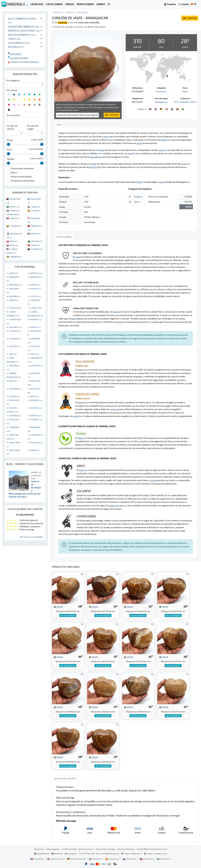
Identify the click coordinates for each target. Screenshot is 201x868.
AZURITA (35, 289)
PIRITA (34, 396)
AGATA (14, 273)
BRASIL (15, 207)
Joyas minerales (19, 43)
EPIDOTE (35, 327)
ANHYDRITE (15, 285)
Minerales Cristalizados (24, 31)
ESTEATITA (15, 331)
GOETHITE (15, 346)
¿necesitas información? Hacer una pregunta (77, 115)
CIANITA (14, 300)
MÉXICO (36, 234)
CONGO (36, 207)
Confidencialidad (69, 849)
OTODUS (14, 396)
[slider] (8, 144)
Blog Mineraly (42, 853)
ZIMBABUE (16, 257)
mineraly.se (164, 859)
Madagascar (161, 102)
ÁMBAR (35, 450)
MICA (13, 381)
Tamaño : (11, 159)
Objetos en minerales (22, 35)
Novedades (15, 54)
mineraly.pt (147, 859)
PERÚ (13, 241)
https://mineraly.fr (133, 853)
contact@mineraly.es (109, 853)
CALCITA (36, 296)
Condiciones (39, 849)
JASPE (35, 354)
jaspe (58, 606)
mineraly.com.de (76, 859)
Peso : (10, 150)
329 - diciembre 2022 (185, 102)
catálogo (59, 12)
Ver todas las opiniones (32, 537)
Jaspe (185, 91)
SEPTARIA (15, 415)
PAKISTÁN (36, 241)
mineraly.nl (130, 859)
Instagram (71, 853)
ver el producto (68, 615)
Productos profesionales (24, 62)
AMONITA (36, 277)
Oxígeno (138, 197)
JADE (13, 354)
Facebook (57, 853)
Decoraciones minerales (24, 27)
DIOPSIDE (36, 319)
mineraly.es (113, 859)
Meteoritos (16, 47)
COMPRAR (190, 18)
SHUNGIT (36, 415)
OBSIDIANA (15, 389)
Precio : (10, 140)
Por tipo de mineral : (12, 127)
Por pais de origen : (33, 127)
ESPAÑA (36, 211)
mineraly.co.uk (56, 859)
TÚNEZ (35, 245)
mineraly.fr (37, 859)
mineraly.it (96, 859)
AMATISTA (36, 273)
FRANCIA (14, 218)
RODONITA (36, 400)
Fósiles (14, 39)
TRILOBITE (36, 419)
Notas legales (53, 849)
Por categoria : (13, 80)
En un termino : (14, 115)
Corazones (82, 12)
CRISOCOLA (15, 308)
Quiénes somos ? (86, 849)
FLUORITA (15, 339)
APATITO (35, 285)
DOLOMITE (15, 327)
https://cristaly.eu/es (157, 853)
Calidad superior (18, 58)
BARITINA (15, 296)
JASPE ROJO (37, 442)
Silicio (137, 202)
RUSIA (14, 245)
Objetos (70, 12)
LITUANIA (15, 226)
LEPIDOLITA (36, 366)
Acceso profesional (126, 849)
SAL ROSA (36, 408)
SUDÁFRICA (37, 249)
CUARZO (36, 308)
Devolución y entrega (105, 849)
